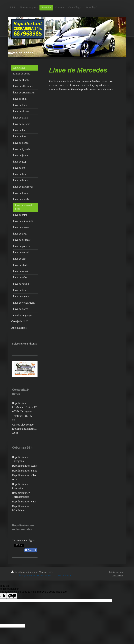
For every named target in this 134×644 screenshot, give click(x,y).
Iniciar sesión (116, 572)
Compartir (31, 550)
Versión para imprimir (24, 572)
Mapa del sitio (46, 572)
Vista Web (118, 576)
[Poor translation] (12, 596)
